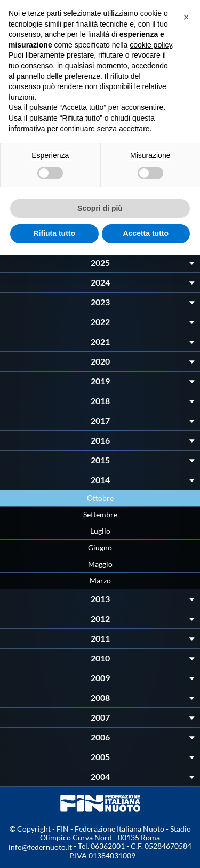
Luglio (100, 531)
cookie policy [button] (151, 45)
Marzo (100, 581)
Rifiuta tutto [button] (54, 233)
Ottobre (100, 498)
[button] (186, 17)
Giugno (100, 547)
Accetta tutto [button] (146, 233)
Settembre (100, 514)
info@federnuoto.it (40, 847)
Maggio (100, 564)
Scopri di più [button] (100, 208)
